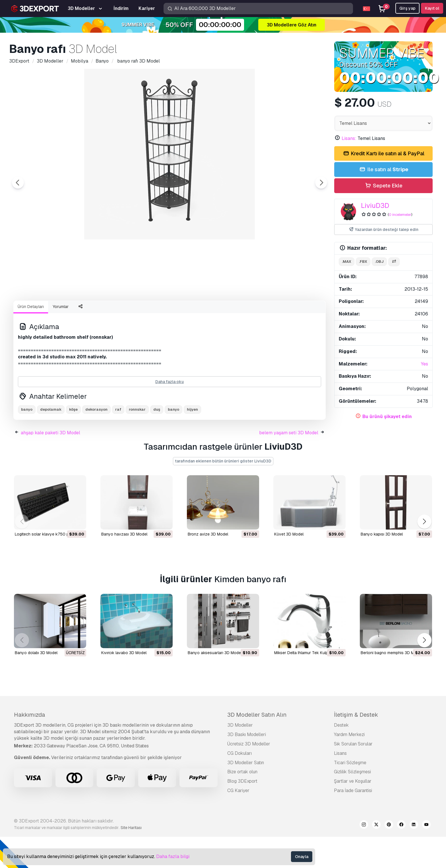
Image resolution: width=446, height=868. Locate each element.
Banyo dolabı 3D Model (36, 684)
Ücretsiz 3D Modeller (249, 775)
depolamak (51, 441)
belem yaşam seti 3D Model (289, 464)
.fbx (363, 262)
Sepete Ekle (383, 186)
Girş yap (407, 8)
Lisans (340, 785)
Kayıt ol (432, 8)
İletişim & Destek (356, 746)
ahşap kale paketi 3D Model (50, 464)
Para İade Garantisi (353, 822)
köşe (73, 441)
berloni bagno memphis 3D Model (391, 684)
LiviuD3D (375, 205)
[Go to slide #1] (42, 311)
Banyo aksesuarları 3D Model (215, 684)
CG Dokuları (239, 785)
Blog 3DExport (242, 812)
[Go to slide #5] (188, 311)
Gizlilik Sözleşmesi (352, 803)
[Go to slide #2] (79, 311)
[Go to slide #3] (115, 311)
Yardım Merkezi (349, 766)
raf (118, 441)
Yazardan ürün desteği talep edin (383, 230)
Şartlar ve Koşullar (353, 812)
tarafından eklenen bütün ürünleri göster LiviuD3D (223, 492)
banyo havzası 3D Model (124, 565)
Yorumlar (61, 338)
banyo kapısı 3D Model (382, 565)
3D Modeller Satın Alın (257, 746)
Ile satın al (383, 170)
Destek (341, 756)
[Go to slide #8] (297, 311)
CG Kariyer (238, 822)
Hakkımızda (29, 746)
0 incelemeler (400, 215)
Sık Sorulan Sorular (353, 775)
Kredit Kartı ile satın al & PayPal (383, 154)
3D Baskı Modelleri (247, 766)
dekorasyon (96, 441)
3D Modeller (240, 756)
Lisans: (349, 138)
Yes (425, 364)
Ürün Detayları (31, 338)
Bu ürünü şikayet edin (387, 417)
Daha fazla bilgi (173, 856)
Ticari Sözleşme (350, 794)
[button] (424, 553)
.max (347, 262)
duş (157, 441)
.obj (379, 262)
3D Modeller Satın (246, 794)
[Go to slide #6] (224, 311)
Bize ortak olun (242, 803)
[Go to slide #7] (261, 311)
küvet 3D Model (289, 565)
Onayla (302, 857)
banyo (27, 441)
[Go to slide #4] (151, 311)
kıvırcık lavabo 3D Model (124, 684)
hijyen (192, 441)
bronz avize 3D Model (208, 565)
